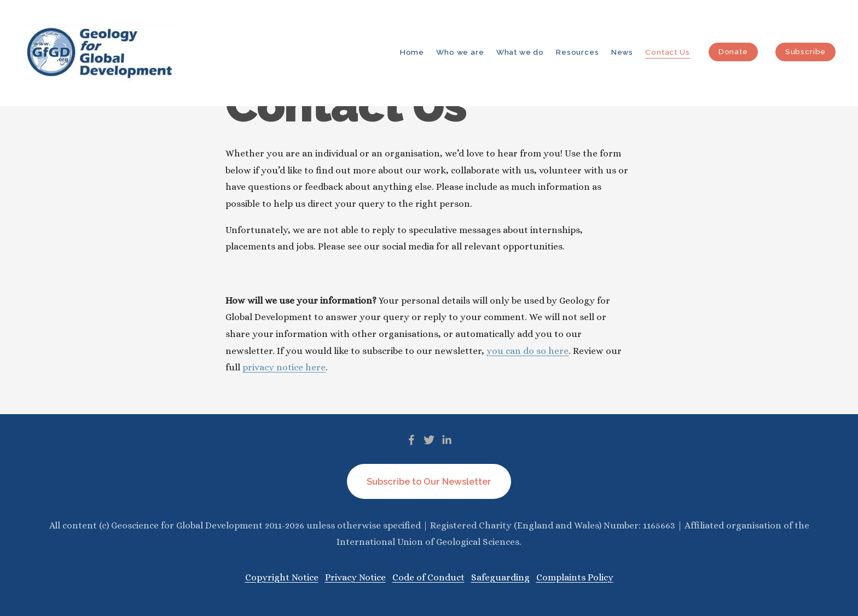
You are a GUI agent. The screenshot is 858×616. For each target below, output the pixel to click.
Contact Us (667, 52)
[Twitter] (429, 440)
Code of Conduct (428, 577)
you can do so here (527, 351)
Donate (733, 51)
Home (412, 52)
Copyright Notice (282, 577)
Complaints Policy (575, 577)
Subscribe (805, 51)
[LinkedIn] (447, 440)
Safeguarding (500, 577)
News (622, 52)
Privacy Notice (355, 577)
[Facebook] (411, 440)
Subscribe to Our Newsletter (429, 482)
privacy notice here (284, 367)
